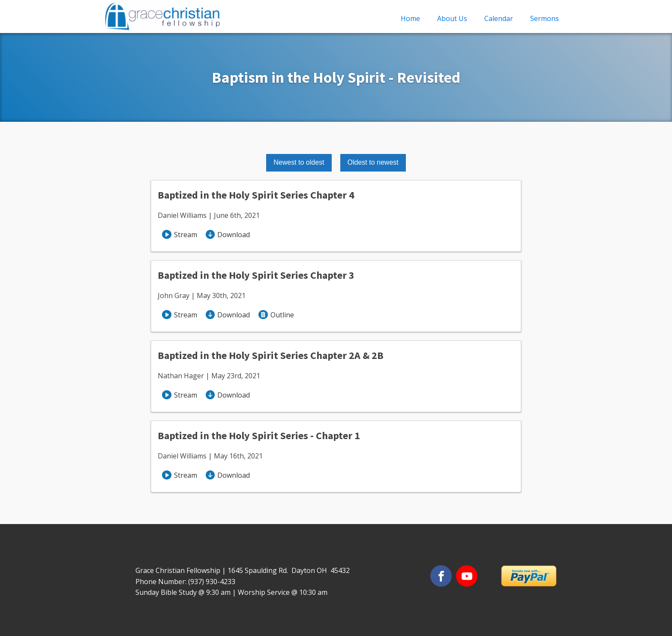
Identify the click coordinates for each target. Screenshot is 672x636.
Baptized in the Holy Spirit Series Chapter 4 (256, 195)
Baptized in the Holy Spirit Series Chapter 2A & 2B (271, 355)
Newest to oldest (299, 162)
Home (410, 18)
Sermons (544, 18)
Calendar (499, 18)
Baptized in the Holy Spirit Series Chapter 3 (256, 275)
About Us (452, 18)
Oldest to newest (373, 162)
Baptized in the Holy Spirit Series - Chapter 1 (259, 436)
